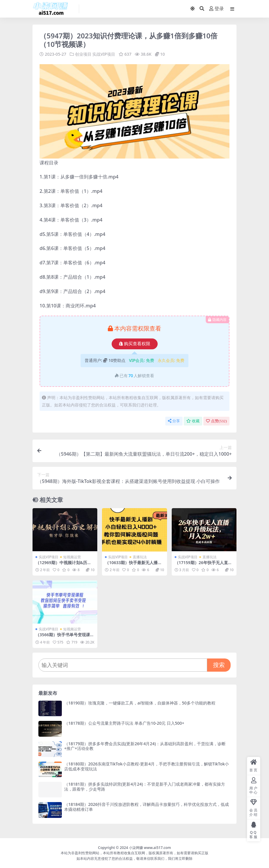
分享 (174, 421)
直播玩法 (140, 557)
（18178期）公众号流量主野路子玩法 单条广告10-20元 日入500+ (124, 723)
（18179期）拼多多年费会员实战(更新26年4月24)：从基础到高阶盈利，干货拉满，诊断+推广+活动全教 (145, 746)
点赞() (216, 421)
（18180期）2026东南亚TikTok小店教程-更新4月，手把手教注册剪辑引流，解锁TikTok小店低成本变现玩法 (147, 766)
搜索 (219, 665)
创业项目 (83, 54)
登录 (217, 9)
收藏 (193, 421)
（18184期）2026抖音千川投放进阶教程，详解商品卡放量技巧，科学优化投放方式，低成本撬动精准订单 (147, 807)
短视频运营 (72, 557)
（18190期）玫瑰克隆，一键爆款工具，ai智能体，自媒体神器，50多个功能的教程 (140, 703)
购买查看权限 (135, 344)
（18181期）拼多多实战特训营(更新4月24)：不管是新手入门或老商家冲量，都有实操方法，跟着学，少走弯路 (145, 787)
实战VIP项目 (104, 54)
